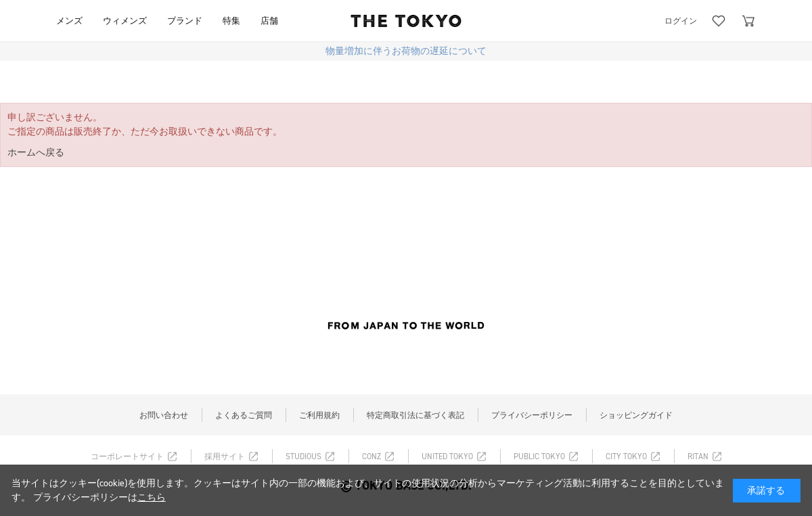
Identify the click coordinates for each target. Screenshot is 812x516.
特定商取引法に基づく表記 (415, 415)
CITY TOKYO (626, 456)
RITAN (698, 456)
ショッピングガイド (636, 415)
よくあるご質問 (244, 415)
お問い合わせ (164, 415)
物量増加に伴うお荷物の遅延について (406, 51)
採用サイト (225, 456)
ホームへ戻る (36, 153)
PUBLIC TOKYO (539, 456)
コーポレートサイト (127, 456)
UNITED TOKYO (447, 456)
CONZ (371, 456)
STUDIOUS (303, 456)
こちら (152, 497)
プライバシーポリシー (532, 415)
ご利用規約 (319, 415)
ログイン (681, 21)
